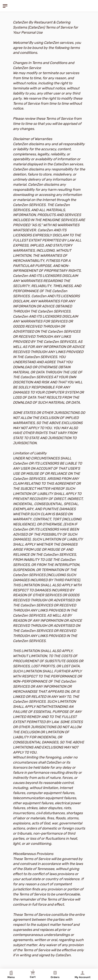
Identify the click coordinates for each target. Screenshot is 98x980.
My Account (83, 975)
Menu (11, 975)
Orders (55, 975)
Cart (33, 974)
